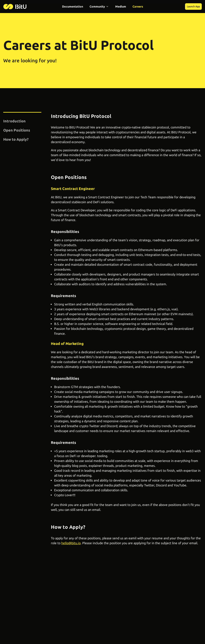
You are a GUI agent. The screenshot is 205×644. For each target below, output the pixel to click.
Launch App (193, 6)
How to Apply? (16, 139)
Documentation (73, 7)
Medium (121, 7)
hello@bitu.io (71, 543)
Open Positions (17, 130)
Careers (138, 7)
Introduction (14, 121)
